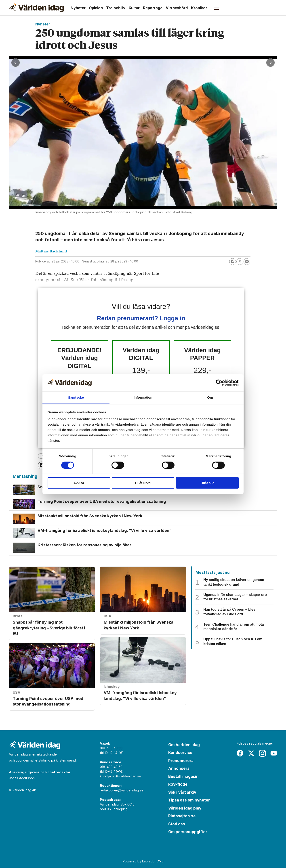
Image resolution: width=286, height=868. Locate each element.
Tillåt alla (207, 483)
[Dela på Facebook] (233, 262)
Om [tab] (210, 397)
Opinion (96, 8)
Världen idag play (185, 808)
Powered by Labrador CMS (143, 862)
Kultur (134, 8)
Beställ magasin (183, 777)
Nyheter (78, 8)
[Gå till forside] (36, 8)
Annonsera (179, 769)
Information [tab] (143, 397)
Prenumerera (181, 761)
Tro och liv (116, 8)
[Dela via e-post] (247, 262)
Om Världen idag (184, 745)
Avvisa (79, 483)
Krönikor (199, 8)
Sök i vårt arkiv (182, 793)
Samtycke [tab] (76, 397)
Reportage (153, 8)
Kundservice (180, 753)
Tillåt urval (143, 483)
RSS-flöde (178, 785)
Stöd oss (177, 824)
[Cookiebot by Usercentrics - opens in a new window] (219, 383)
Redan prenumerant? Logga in (141, 318)
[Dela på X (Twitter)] (240, 262)
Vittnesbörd (177, 8)
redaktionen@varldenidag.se (122, 790)
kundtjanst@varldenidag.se (120, 776)
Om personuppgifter (188, 832)
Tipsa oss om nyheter (189, 801)
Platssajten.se (182, 816)
